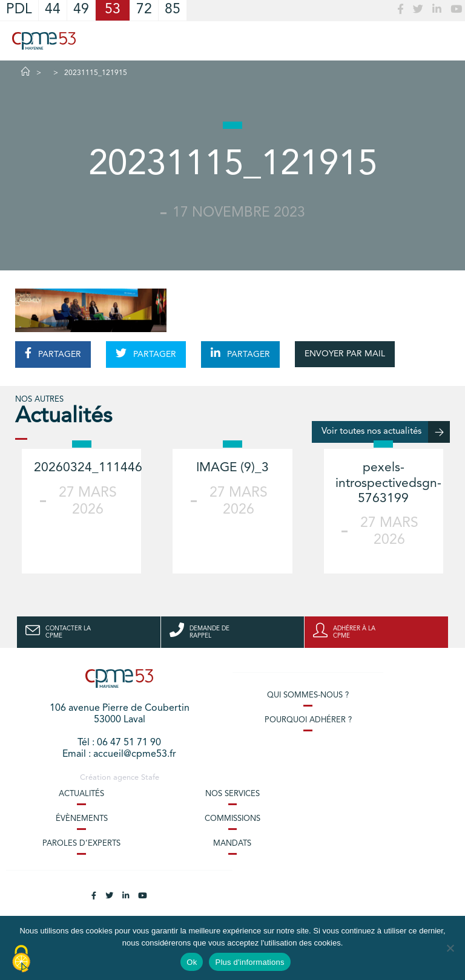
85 (173, 10)
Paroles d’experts (81, 844)
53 (113, 10)
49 (81, 10)
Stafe (150, 778)
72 (144, 10)
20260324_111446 (88, 468)
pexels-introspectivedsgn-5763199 (388, 483)
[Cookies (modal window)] (21, 959)
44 (53, 10)
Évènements (82, 819)
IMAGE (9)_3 (232, 468)
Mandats (232, 844)
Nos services (232, 794)
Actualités (81, 794)
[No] (450, 948)
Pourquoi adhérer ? (308, 720)
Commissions (232, 819)
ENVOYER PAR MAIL (345, 354)
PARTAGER (53, 353)
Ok (192, 962)
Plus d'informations (249, 962)
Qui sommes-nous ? (308, 695)
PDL (19, 10)
